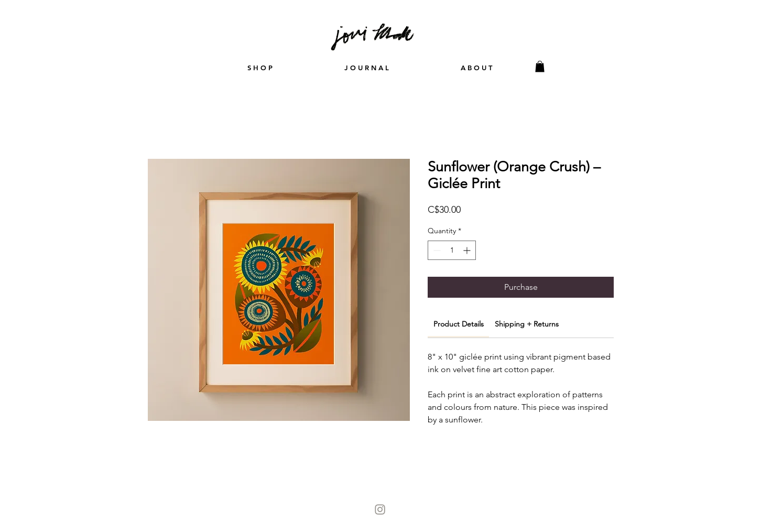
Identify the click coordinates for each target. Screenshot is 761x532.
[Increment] (468, 250)
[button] (540, 67)
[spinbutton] (452, 250)
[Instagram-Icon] (380, 509)
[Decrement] (436, 250)
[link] (459, 324)
